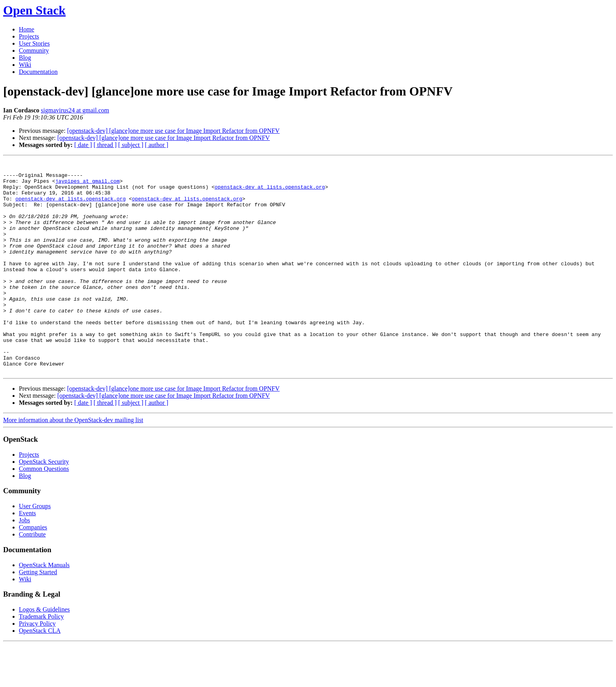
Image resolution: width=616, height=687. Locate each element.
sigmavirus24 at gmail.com (75, 110)
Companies (33, 570)
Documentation (38, 72)
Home (27, 29)
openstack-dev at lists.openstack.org (270, 193)
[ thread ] (105, 145)
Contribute (32, 577)
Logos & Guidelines (44, 652)
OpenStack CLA (40, 673)
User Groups (35, 548)
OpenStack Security (44, 504)
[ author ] (157, 145)
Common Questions (44, 511)
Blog (25, 58)
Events (27, 556)
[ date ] (83, 145)
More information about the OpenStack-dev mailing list (73, 462)
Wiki (25, 65)
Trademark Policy (41, 659)
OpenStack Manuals (44, 607)
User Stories (34, 43)
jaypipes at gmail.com (88, 186)
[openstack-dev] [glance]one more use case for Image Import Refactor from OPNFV (173, 131)
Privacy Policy (37, 666)
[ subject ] (131, 145)
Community (34, 51)
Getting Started (38, 614)
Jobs (24, 563)
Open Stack (34, 10)
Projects (29, 36)
